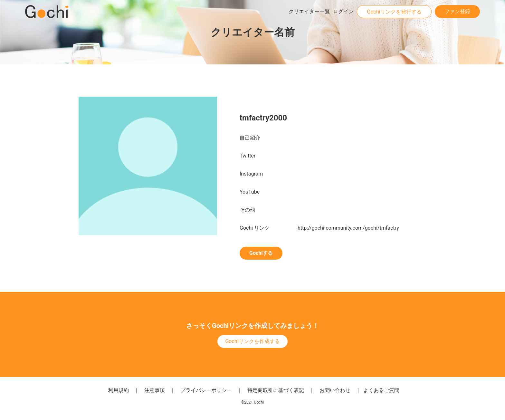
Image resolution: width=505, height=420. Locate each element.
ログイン (343, 11)
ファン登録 (457, 11)
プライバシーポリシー (206, 390)
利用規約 (119, 390)
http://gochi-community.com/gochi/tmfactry (348, 228)
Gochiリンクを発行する (394, 12)
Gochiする (261, 253)
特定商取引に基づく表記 (276, 390)
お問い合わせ (335, 390)
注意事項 (155, 390)
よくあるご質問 (381, 390)
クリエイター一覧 (309, 11)
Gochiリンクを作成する (252, 341)
